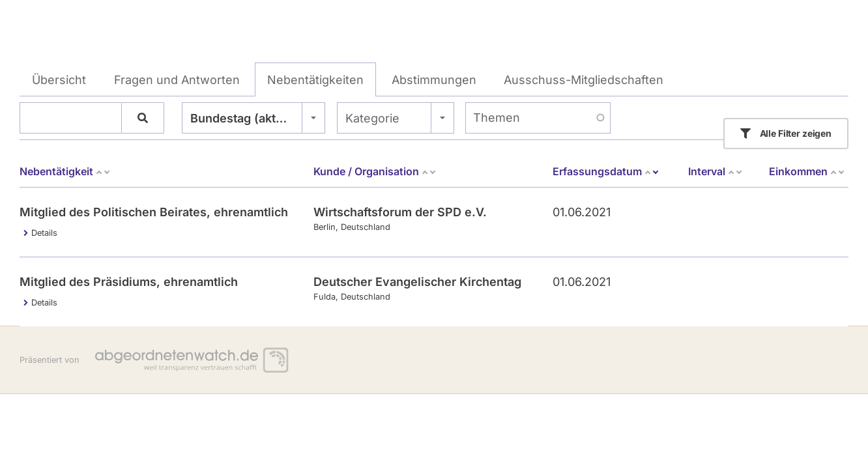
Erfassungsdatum (606, 171)
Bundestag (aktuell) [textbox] (246, 118)
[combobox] (253, 118)
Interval (716, 171)
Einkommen (807, 171)
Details (44, 233)
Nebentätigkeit (65, 171)
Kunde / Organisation (375, 171)
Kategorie (372, 118)
